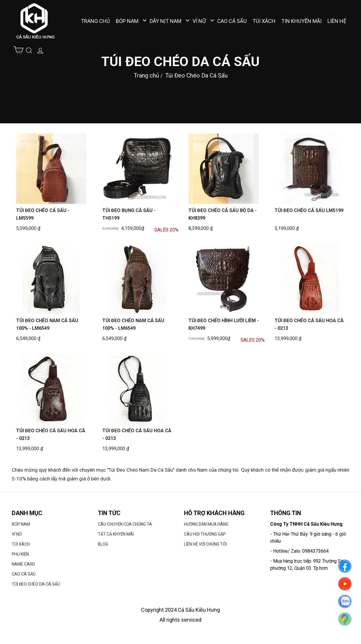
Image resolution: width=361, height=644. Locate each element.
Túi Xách (264, 21)
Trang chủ (95, 21)
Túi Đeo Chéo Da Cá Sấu (196, 75)
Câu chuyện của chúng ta (125, 524)
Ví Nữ (199, 21)
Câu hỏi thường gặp (205, 534)
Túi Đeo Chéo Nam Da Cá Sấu (141, 470)
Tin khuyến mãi (301, 21)
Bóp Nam (127, 21)
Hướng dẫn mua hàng (206, 524)
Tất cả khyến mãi (116, 534)
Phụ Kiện (20, 554)
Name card (23, 564)
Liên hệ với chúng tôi (205, 544)
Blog (103, 544)
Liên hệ (337, 21)
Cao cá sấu (232, 21)
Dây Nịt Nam (166, 21)
